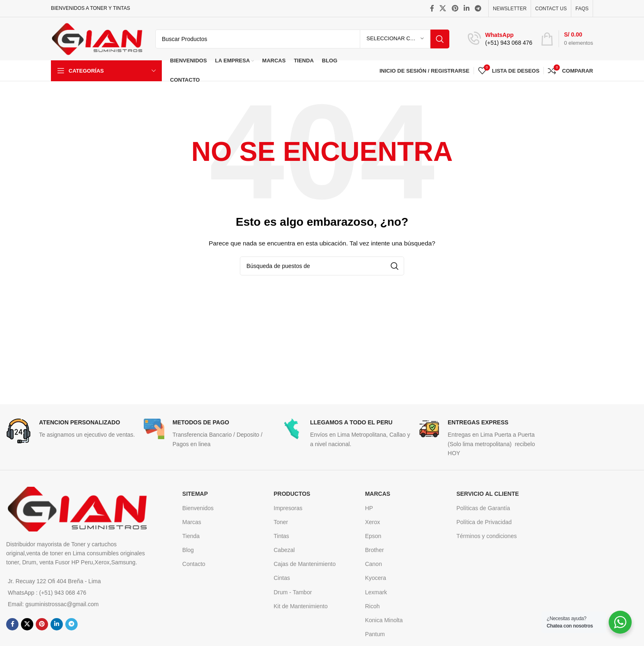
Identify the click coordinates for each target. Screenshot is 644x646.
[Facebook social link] (432, 8)
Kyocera (376, 578)
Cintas (282, 578)
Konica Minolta (384, 620)
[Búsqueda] (302, 39)
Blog (188, 550)
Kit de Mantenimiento (301, 606)
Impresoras (288, 508)
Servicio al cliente (488, 494)
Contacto (194, 564)
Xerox (373, 522)
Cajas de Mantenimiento (305, 564)
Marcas (192, 522)
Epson (373, 536)
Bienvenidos (198, 508)
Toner (281, 522)
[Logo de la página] (97, 38)
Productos (292, 494)
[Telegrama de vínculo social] (478, 8)
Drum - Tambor (293, 592)
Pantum (375, 634)
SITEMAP (195, 494)
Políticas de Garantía (483, 508)
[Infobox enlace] (500, 39)
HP (369, 508)
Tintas (281, 536)
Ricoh (373, 606)
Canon (374, 564)
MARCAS (378, 494)
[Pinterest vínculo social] (455, 8)
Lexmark (376, 592)
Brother (375, 550)
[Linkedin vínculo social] (466, 8)
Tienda (191, 536)
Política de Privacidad (484, 522)
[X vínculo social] (443, 8)
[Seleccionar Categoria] (395, 39)
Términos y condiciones (486, 536)
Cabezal (284, 550)
